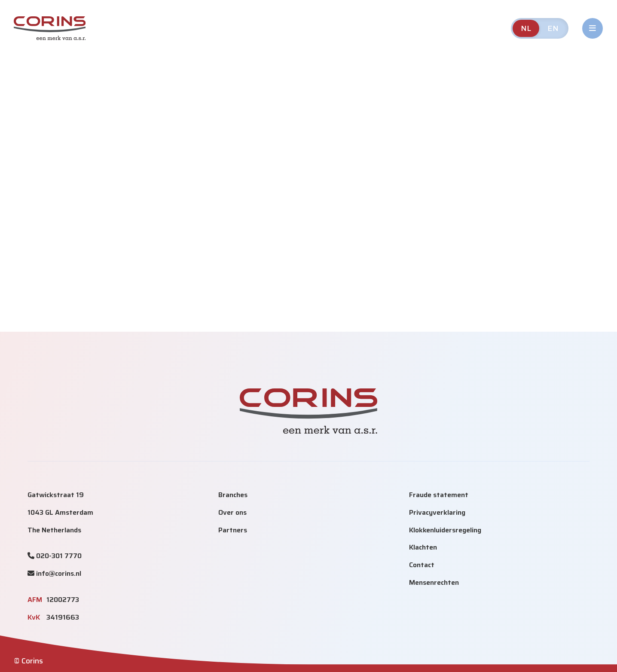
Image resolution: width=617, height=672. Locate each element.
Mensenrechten (434, 582)
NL (526, 28)
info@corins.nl (59, 573)
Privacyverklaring (437, 512)
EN (553, 28)
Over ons (232, 512)
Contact (422, 565)
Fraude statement (439, 495)
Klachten (423, 547)
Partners (233, 530)
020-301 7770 (59, 556)
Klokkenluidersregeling (445, 530)
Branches (233, 495)
